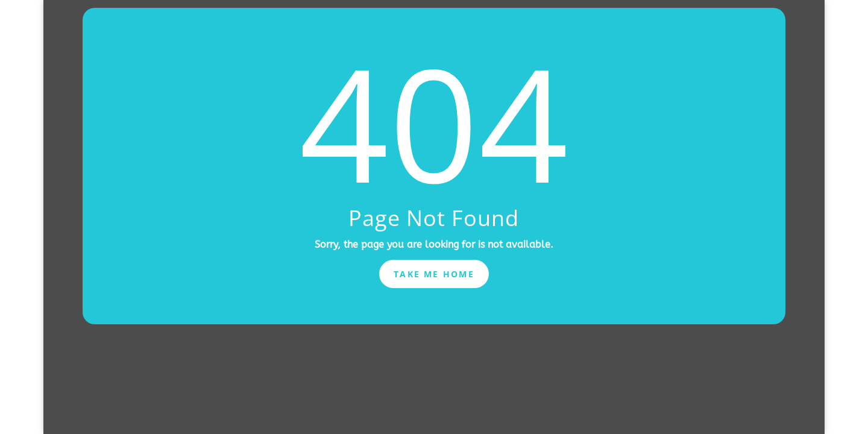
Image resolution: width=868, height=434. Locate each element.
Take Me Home (434, 274)
